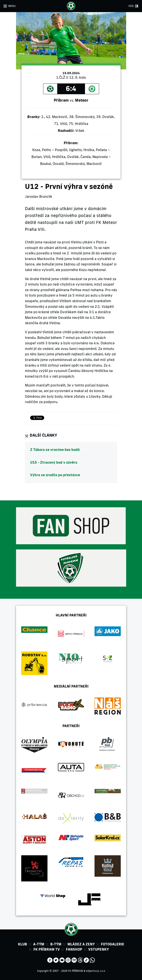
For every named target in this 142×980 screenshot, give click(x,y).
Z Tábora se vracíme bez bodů (55, 450)
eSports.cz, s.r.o (96, 971)
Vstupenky (99, 949)
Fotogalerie (113, 944)
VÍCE (131, 6)
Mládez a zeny (81, 944)
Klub (23, 944)
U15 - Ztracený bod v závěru (54, 462)
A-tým (39, 944)
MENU (12, 6)
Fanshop (74, 949)
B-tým (56, 944)
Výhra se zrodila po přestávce (55, 475)
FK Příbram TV (47, 949)
